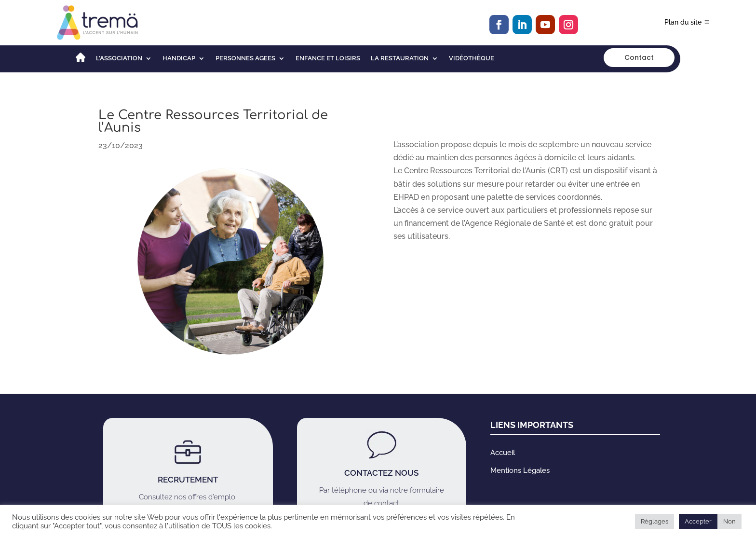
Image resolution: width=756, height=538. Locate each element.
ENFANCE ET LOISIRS (328, 58)
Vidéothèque (472, 58)
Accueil (503, 453)
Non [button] (729, 521)
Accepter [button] (698, 521)
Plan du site (683, 22)
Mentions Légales (520, 470)
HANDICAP (179, 58)
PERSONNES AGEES (245, 58)
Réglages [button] (655, 521)
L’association (119, 58)
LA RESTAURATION (400, 58)
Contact (639, 57)
